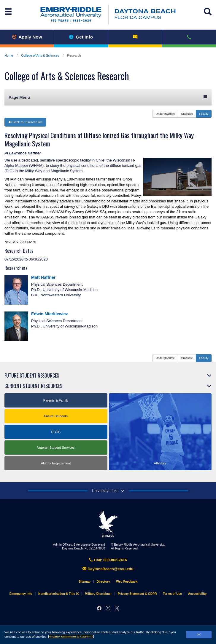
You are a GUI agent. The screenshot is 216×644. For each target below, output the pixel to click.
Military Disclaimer (98, 594)
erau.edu (108, 524)
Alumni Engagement (56, 463)
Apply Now (27, 37)
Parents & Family (56, 400)
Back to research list (25, 122)
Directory (103, 582)
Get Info (81, 37)
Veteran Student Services (56, 448)
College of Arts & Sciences (40, 55)
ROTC (56, 432)
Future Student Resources (32, 375)
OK (199, 634)
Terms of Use (172, 594)
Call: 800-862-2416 (108, 560)
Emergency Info (21, 594)
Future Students (56, 416)
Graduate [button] (187, 114)
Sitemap (85, 582)
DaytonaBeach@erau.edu (108, 569)
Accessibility (197, 594)
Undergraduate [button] (165, 114)
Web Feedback (127, 582)
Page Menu (108, 97)
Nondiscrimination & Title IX (58, 594)
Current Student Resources (33, 386)
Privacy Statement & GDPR (71, 637)
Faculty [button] (204, 114)
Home (9, 55)
